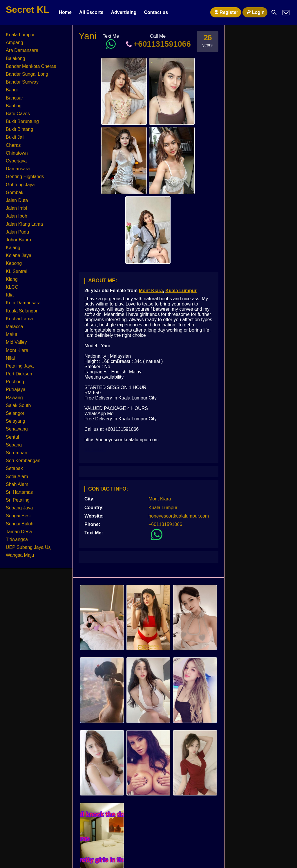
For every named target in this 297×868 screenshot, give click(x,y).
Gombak (15, 192)
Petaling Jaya (20, 366)
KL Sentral (17, 271)
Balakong (16, 58)
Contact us (156, 12)
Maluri (12, 334)
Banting (14, 106)
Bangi (12, 90)
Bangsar (15, 98)
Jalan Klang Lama (24, 224)
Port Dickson (19, 374)
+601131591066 (158, 44)
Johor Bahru (18, 240)
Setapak (14, 468)
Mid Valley (16, 342)
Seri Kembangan (23, 461)
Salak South (18, 405)
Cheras (13, 145)
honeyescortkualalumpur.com (179, 516)
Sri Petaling (18, 500)
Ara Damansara (22, 50)
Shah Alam (17, 484)
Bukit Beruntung (22, 121)
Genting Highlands (25, 177)
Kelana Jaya (19, 255)
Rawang (14, 398)
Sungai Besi (18, 516)
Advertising (124, 12)
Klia (10, 295)
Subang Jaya (19, 508)
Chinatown (17, 153)
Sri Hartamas (19, 492)
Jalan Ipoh (17, 216)
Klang (12, 279)
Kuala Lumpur (181, 291)
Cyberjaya (16, 161)
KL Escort (95, 450)
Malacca (15, 327)
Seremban (17, 453)
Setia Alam (17, 477)
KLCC (12, 287)
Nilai (10, 358)
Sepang (14, 445)
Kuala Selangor (22, 311)
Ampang (15, 43)
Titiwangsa (17, 539)
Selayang (16, 421)
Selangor (15, 413)
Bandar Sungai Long (27, 74)
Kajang (13, 248)
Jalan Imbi (16, 208)
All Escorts (91, 12)
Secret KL (27, 10)
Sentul (12, 437)
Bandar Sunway (22, 82)
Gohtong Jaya (20, 185)
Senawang (17, 429)
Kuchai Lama (19, 319)
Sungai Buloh (20, 524)
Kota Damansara (23, 303)
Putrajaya (16, 389)
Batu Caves (18, 114)
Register (226, 12)
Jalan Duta (17, 200)
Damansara (18, 169)
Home (65, 12)
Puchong (15, 382)
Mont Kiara (151, 291)
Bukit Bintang (19, 129)
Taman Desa (19, 532)
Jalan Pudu (17, 232)
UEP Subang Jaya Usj (29, 547)
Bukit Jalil (16, 137)
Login (255, 12)
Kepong (14, 263)
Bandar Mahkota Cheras (31, 66)
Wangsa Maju (20, 555)
